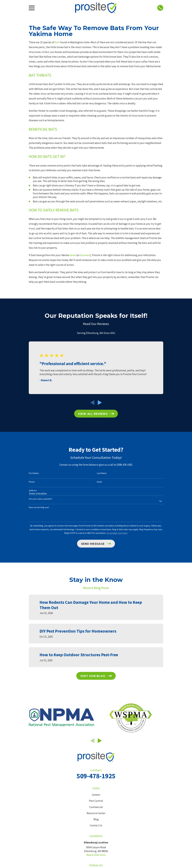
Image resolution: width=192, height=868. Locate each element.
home (73, 255)
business (85, 255)
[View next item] (100, 403)
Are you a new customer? (41, 499)
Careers (96, 795)
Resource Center (96, 813)
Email (99, 482)
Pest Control (96, 801)
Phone (32, 482)
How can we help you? (39, 507)
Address (33, 490)
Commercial (96, 807)
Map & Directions (96, 855)
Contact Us (96, 825)
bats (57, 42)
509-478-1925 (96, 776)
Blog (96, 819)
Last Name (102, 473)
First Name (34, 473)
